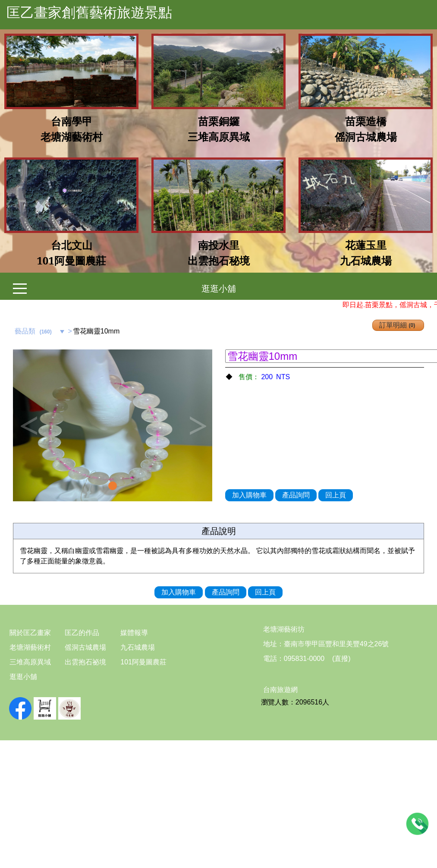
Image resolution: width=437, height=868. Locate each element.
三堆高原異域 (30, 662)
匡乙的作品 (82, 633)
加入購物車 (249, 495)
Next (197, 425)
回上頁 (336, 495)
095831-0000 (304, 659)
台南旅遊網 (280, 690)
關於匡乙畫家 (30, 633)
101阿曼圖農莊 (143, 662)
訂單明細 (398, 325)
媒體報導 (134, 633)
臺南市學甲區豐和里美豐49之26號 (336, 644)
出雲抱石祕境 (85, 662)
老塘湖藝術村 (30, 647)
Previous (28, 425)
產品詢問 (296, 495)
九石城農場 (138, 647)
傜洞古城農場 (85, 647)
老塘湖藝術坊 (284, 629)
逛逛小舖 (219, 289)
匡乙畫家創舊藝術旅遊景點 (89, 13)
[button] (28, 425)
